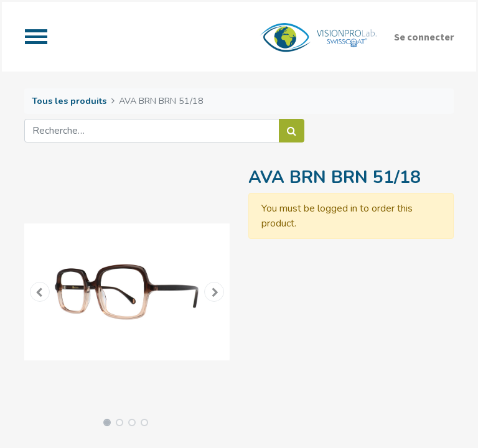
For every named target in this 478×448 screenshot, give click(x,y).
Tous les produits (69, 101)
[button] (40, 292)
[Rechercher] (292, 131)
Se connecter (424, 37)
